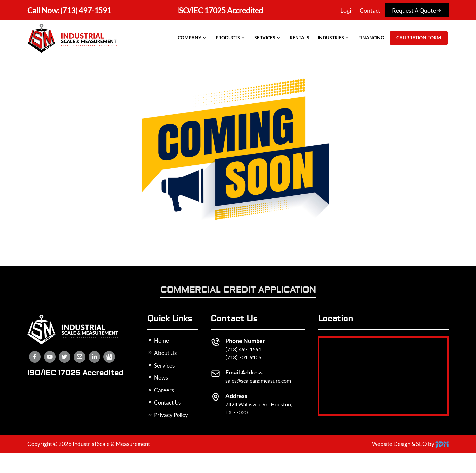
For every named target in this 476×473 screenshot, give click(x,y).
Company (193, 38)
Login (348, 10)
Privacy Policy (168, 415)
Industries (334, 38)
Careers (161, 390)
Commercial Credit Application (238, 290)
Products (231, 38)
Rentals (299, 38)
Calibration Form (419, 38)
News (158, 378)
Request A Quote (417, 10)
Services (268, 38)
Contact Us (164, 402)
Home (158, 341)
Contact (370, 10)
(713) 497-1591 (69, 10)
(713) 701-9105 (243, 357)
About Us (162, 353)
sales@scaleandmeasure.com (258, 381)
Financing (371, 38)
